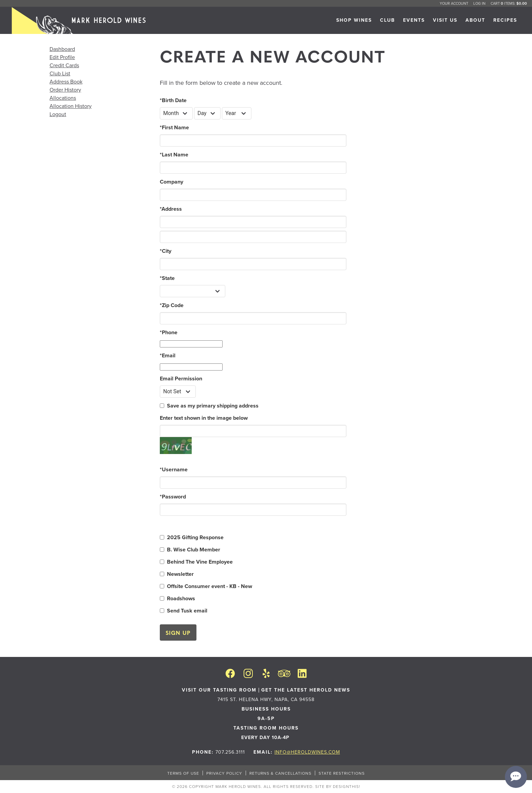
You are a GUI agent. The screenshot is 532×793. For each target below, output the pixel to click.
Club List (60, 73)
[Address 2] (253, 237)
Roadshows (181, 598)
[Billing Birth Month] (176, 113)
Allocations (63, 98)
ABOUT (475, 20)
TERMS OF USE (183, 773)
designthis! (347, 786)
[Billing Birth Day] (207, 113)
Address (171, 209)
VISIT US (445, 20)
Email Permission (181, 379)
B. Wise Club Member (194, 550)
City (166, 251)
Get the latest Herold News (306, 690)
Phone (169, 332)
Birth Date (173, 100)
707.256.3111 (230, 752)
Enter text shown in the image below (204, 418)
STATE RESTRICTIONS (342, 773)
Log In (479, 3)
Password (173, 497)
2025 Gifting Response (195, 537)
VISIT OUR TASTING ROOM (219, 690)
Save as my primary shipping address (213, 406)
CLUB (387, 20)
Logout (58, 114)
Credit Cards (64, 65)
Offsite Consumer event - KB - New (210, 586)
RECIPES (505, 20)
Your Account (454, 3)
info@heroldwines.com (307, 752)
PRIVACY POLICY (224, 773)
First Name (174, 127)
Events (414, 20)
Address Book (66, 81)
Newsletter (180, 574)
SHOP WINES (354, 20)
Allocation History (71, 106)
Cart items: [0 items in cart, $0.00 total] (509, 3)
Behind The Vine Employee (200, 562)
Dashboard (62, 49)
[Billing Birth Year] (237, 113)
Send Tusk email (187, 611)
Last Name (174, 155)
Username (174, 469)
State (167, 278)
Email (168, 355)
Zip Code (172, 305)
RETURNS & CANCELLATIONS (280, 773)
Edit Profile (62, 57)
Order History (65, 90)
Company (172, 182)
